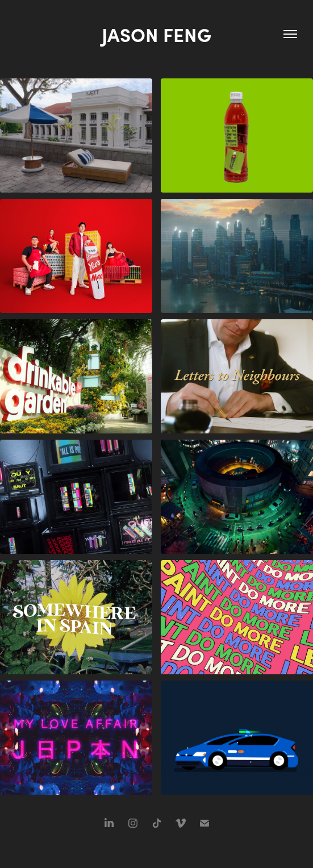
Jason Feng (156, 34)
